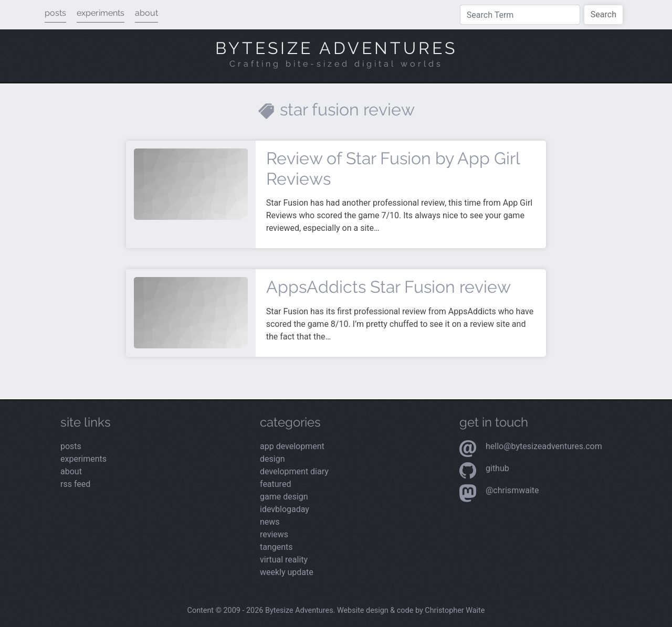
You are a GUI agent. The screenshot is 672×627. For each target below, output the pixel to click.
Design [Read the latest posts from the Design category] (272, 459)
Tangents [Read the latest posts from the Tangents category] (276, 547)
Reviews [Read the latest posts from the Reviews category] (274, 534)
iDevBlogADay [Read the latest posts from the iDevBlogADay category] (285, 509)
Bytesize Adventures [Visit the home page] (336, 48)
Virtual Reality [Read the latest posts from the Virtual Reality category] (284, 560)
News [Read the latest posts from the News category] (270, 522)
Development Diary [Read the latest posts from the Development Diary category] (294, 471)
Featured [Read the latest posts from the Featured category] (275, 484)
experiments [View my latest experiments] (83, 459)
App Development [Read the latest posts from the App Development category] (292, 446)
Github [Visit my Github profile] (497, 468)
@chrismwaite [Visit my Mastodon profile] (512, 490)
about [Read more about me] (71, 471)
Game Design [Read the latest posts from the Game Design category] (284, 497)
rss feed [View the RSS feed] (75, 484)
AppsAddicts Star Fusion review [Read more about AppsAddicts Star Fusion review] (388, 287)
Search (603, 14)
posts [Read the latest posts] (71, 446)
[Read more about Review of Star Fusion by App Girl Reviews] (191, 183)
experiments (101, 13)
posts (55, 13)
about (146, 13)
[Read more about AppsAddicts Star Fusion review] (191, 312)
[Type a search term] (520, 15)
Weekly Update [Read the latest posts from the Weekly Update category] (287, 572)
